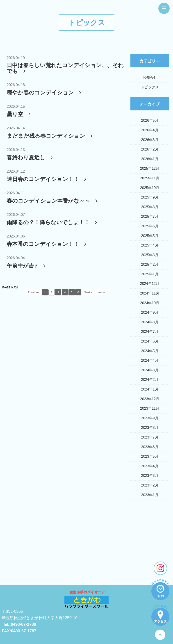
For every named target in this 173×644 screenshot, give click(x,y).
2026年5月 (150, 120)
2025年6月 (150, 226)
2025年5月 (150, 236)
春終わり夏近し (31, 157)
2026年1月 (150, 159)
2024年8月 (150, 322)
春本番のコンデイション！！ (47, 244)
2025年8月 (150, 207)
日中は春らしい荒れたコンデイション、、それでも (65, 68)
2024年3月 (150, 370)
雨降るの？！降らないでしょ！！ (53, 222)
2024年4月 (150, 360)
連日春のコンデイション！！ (47, 179)
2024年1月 (150, 389)
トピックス (87, 23)
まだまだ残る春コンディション (51, 136)
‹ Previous (33, 292)
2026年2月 (150, 149)
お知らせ (150, 77)
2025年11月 (150, 178)
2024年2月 (150, 380)
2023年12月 (150, 399)
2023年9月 (150, 418)
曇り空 (20, 114)
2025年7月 (150, 216)
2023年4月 (150, 466)
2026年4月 (150, 130)
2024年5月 (150, 351)
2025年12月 (150, 168)
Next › (88, 292)
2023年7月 (150, 437)
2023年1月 (150, 495)
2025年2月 (150, 264)
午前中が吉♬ (27, 266)
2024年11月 (150, 293)
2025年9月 (150, 197)
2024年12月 (150, 284)
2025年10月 (150, 188)
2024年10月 (150, 303)
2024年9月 (150, 312)
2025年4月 (150, 245)
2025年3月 (150, 255)
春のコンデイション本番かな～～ (53, 201)
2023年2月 (150, 485)
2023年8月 (150, 428)
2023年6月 (150, 447)
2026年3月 (150, 140)
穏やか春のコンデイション (45, 92)
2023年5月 (150, 456)
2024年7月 (150, 332)
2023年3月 (150, 476)
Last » (101, 292)
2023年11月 (150, 408)
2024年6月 (150, 341)
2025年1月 (150, 274)
